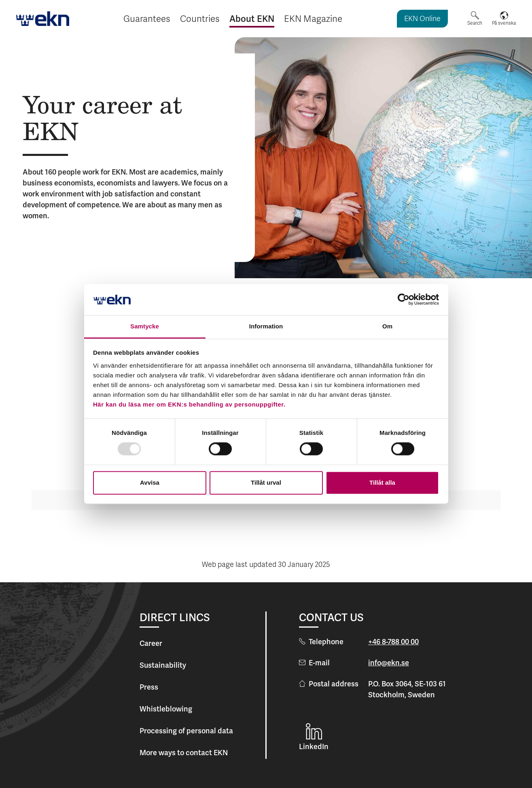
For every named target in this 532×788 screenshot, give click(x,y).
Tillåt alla (382, 482)
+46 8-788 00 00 (393, 642)
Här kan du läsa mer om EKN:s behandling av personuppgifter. (189, 404)
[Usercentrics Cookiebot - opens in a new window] (404, 300)
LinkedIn (314, 746)
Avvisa (150, 482)
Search (475, 23)
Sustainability (163, 665)
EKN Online (422, 19)
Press (149, 687)
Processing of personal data (186, 731)
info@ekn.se (389, 663)
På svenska (504, 23)
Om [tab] (387, 326)
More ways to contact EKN (184, 753)
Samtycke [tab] (145, 326)
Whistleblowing (166, 709)
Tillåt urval (266, 482)
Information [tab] (266, 326)
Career (151, 643)
